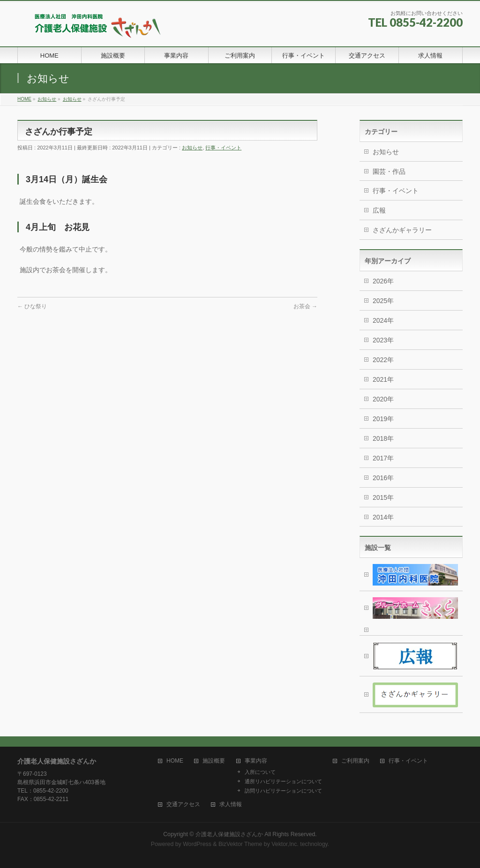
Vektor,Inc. (285, 844)
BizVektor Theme (240, 844)
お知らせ (192, 148)
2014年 (383, 517)
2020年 (383, 399)
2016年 (383, 478)
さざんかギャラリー (402, 230)
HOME (175, 761)
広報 (379, 210)
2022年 (383, 360)
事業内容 (256, 761)
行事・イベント (223, 148)
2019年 (383, 419)
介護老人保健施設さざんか (229, 834)
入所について (260, 772)
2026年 (383, 281)
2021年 (383, 379)
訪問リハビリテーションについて (283, 791)
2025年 (383, 301)
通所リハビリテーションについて (283, 781)
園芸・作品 (389, 171)
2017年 (383, 458)
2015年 (383, 497)
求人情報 (231, 805)
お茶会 (305, 306)
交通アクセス (183, 805)
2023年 (383, 340)
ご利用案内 (355, 761)
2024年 (383, 320)
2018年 (383, 438)
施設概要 (214, 761)
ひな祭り (32, 306)
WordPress (197, 844)
